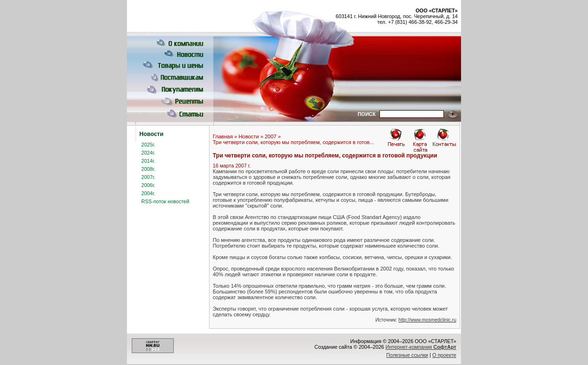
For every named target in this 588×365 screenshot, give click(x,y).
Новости (249, 136)
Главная (223, 136)
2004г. (148, 193)
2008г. (148, 169)
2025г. (148, 145)
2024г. (148, 153)
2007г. (148, 177)
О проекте (444, 355)
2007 (271, 136)
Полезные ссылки (407, 355)
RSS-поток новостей (165, 201)
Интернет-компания (421, 347)
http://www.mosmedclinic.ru (427, 320)
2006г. (148, 185)
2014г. (148, 161)
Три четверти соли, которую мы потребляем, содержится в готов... (294, 142)
